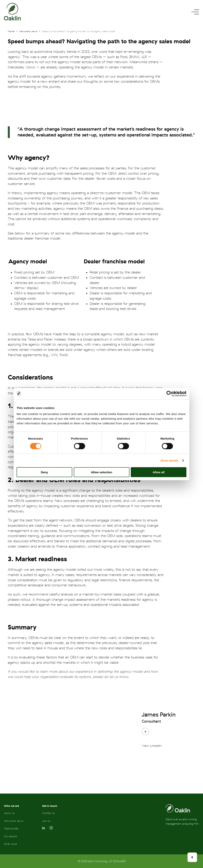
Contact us (48, 813)
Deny (44, 472)
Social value (10, 844)
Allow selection (101, 472)
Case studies (11, 829)
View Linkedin (152, 746)
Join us (46, 821)
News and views (28, 31)
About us (9, 813)
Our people (10, 836)
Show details (170, 460)
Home (11, 31)
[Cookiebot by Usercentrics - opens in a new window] (169, 394)
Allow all (159, 472)
